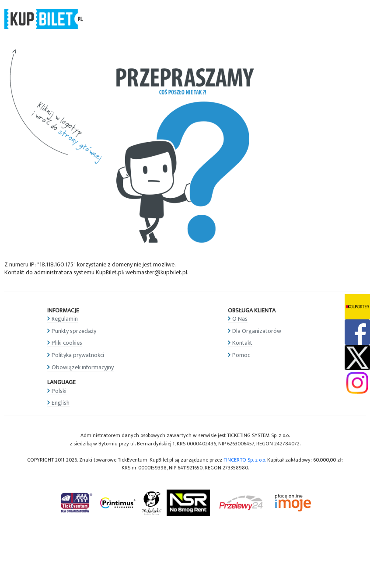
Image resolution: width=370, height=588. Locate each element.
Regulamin (65, 319)
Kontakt (242, 343)
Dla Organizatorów (257, 331)
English (61, 403)
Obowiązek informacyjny (83, 367)
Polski (59, 391)
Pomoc (241, 355)
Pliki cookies (67, 343)
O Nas (240, 319)
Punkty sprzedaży (74, 331)
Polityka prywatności (78, 355)
